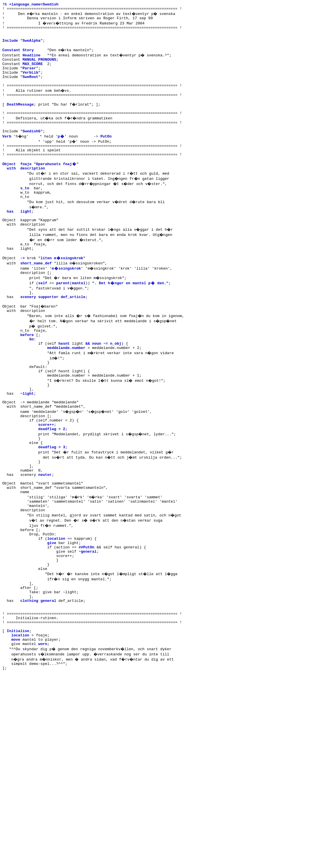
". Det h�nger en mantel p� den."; (131, 316)
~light (27, 440)
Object (9, 186)
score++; (47, 476)
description (33, 191)
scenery (28, 331)
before (27, 373)
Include (10, 46)
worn (43, 730)
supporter (48, 331)
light (26, 238)
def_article (73, 331)
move (16, 725)
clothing (29, 678)
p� (62, 155)
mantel (79, 316)
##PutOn (86, 616)
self (43, 316)
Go (32, 378)
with (11, 191)
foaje (26, 186)
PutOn (107, 155)
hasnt (64, 383)
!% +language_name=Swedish (30, 5)
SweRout (30, 88)
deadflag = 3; (53, 502)
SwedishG (31, 150)
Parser (29, 77)
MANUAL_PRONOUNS (39, 67)
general (49, 678)
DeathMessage (20, 119)
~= (106, 383)
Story (28, 57)
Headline (31, 62)
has (10, 238)
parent (63, 316)
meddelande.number (66, 388)
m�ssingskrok (66, 300)
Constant (11, 57)
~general (88, 621)
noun (97, 383)
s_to (25, 212)
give (52, 611)
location (56, 606)
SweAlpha (31, 46)
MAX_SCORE (33, 72)
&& (88, 383)
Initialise (18, 714)
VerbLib (30, 83)
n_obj (116, 383)
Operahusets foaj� (56, 186)
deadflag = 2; (53, 481)
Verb (7, 155)
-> (22, 290)
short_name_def (36, 295)
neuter (45, 533)
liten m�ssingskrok (62, 290)
